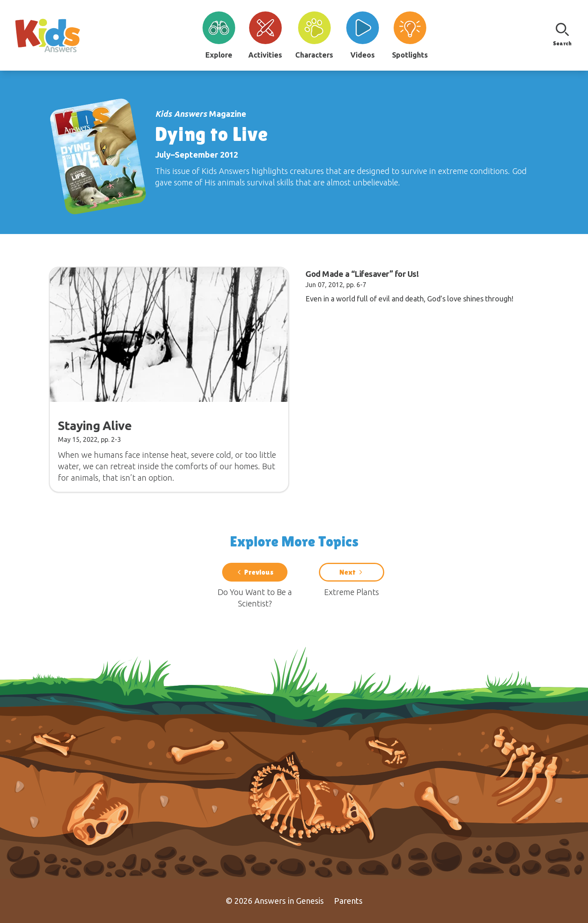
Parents (348, 901)
